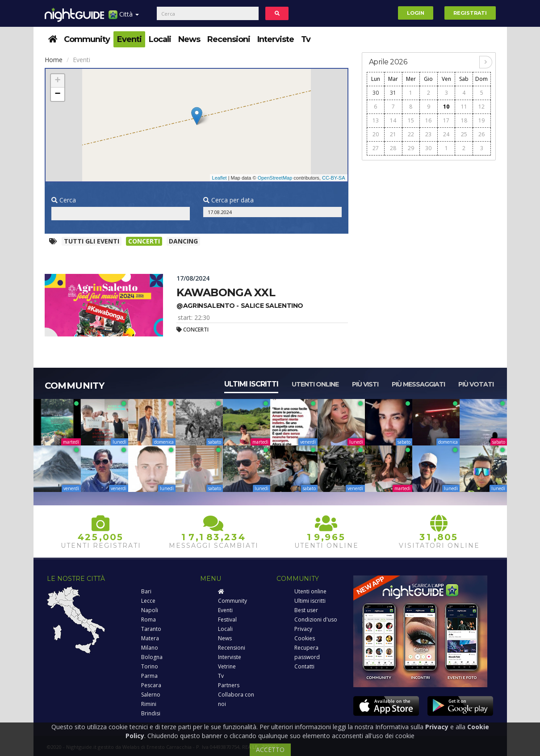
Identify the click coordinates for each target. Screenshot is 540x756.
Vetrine (227, 666)
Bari (146, 591)
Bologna (152, 657)
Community (87, 39)
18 (464, 120)
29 (411, 148)
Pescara (151, 685)
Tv (306, 39)
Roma (149, 619)
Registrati (470, 13)
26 (481, 134)
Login (416, 13)
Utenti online (315, 384)
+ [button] (57, 81)
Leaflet (220, 178)
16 (428, 120)
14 (393, 120)
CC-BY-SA (334, 178)
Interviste (276, 39)
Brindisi (151, 713)
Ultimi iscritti (251, 384)
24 (446, 134)
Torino (150, 666)
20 (376, 134)
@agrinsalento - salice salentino (240, 306)
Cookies (305, 638)
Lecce (148, 601)
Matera (150, 638)
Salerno (151, 695)
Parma (149, 676)
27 (376, 148)
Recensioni (229, 39)
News (189, 39)
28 (393, 148)
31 (393, 93)
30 (376, 93)
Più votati (476, 384)
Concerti (144, 241)
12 (481, 107)
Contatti (304, 666)
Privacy (303, 629)
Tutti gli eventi (92, 241)
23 (428, 134)
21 (393, 134)
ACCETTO (270, 750)
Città (124, 18)
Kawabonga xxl (226, 292)
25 (464, 134)
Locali (160, 39)
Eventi (129, 39)
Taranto (151, 629)
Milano (150, 648)
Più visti (365, 384)
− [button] (57, 94)
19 (481, 120)
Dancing (183, 241)
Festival (227, 619)
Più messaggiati (418, 384)
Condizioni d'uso (316, 619)
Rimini (149, 704)
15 (411, 120)
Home (54, 60)
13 (376, 120)
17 (446, 120)
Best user (306, 610)
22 (411, 134)
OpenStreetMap (275, 178)
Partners (229, 685)
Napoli (150, 610)
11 (464, 107)
